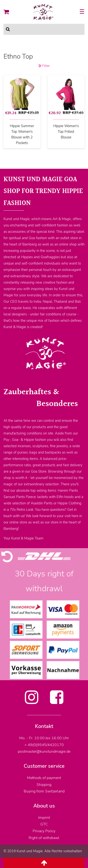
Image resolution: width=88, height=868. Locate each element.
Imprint (44, 818)
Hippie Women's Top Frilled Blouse (66, 132)
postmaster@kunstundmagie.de (44, 751)
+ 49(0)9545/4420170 (44, 745)
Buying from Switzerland (44, 791)
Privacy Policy (44, 831)
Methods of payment (44, 778)
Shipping (44, 785)
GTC (44, 824)
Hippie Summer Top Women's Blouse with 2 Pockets (22, 134)
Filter (44, 66)
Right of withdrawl (44, 838)
